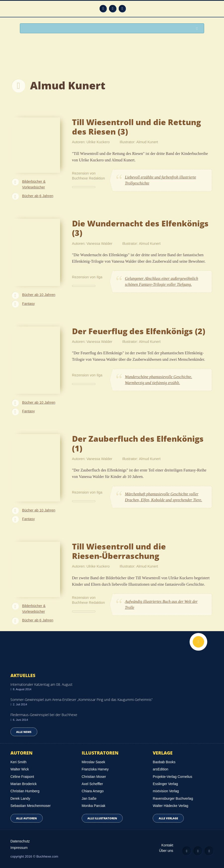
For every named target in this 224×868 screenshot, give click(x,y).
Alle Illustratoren (102, 818)
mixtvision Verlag (166, 791)
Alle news (24, 732)
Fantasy (28, 304)
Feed (103, 9)
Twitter (122, 9)
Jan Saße (89, 798)
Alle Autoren (26, 818)
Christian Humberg (25, 791)
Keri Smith (19, 762)
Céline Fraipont (22, 777)
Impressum (19, 848)
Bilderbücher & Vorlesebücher (34, 184)
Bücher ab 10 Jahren (39, 295)
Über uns (166, 851)
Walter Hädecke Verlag (170, 806)
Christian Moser (94, 777)
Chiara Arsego (93, 791)
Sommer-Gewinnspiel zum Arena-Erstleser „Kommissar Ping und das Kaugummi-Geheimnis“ (81, 700)
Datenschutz (20, 841)
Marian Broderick (24, 784)
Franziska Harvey (95, 769)
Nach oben (198, 642)
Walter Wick (20, 769)
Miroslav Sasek (93, 762)
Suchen (198, 29)
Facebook (113, 9)
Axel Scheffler (92, 784)
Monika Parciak (94, 806)
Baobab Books (164, 762)
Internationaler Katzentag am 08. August (41, 684)
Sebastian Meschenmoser (31, 806)
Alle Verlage (168, 818)
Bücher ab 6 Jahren (38, 196)
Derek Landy (20, 798)
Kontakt (167, 845)
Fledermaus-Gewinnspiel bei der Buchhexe (44, 715)
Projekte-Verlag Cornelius (172, 777)
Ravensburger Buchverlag (173, 798)
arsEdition (160, 769)
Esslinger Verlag (165, 784)
